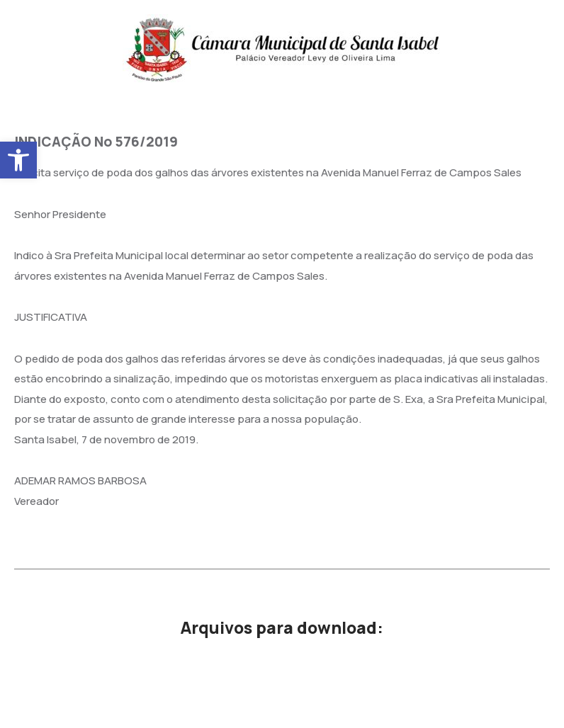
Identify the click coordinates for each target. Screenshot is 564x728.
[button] (18, 160)
